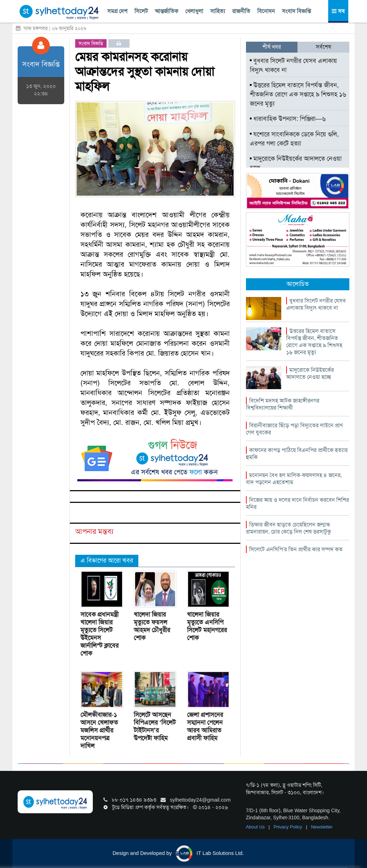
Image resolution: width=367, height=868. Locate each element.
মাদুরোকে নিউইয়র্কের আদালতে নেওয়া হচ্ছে (296, 163)
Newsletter (322, 827)
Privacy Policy (288, 827)
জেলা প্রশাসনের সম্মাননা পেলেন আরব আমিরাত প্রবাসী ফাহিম (205, 726)
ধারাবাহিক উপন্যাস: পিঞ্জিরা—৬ (288, 119)
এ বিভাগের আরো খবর (107, 560)
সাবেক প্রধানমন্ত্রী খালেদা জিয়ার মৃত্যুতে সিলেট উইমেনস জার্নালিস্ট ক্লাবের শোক (100, 634)
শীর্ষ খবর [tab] (272, 47)
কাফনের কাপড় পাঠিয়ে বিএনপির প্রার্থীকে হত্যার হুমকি (297, 454)
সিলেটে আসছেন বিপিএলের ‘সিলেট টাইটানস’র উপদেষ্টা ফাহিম (155, 726)
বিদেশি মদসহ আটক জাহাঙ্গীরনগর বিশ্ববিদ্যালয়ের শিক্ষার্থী (283, 404)
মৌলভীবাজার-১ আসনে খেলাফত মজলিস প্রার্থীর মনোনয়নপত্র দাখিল (99, 730)
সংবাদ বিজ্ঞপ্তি (296, 11)
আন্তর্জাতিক (167, 11)
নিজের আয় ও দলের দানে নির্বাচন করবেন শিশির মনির (297, 503)
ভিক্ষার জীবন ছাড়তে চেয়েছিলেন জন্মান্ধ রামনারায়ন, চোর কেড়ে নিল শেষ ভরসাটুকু (288, 528)
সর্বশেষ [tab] (323, 47)
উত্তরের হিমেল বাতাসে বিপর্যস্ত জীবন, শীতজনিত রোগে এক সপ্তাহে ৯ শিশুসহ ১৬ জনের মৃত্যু (298, 94)
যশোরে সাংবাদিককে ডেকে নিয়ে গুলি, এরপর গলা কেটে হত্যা (294, 139)
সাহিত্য (218, 11)
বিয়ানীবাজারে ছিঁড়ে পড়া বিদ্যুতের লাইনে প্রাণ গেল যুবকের (294, 429)
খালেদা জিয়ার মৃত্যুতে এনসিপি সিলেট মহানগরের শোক (207, 626)
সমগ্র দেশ (117, 11)
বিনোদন (266, 11)
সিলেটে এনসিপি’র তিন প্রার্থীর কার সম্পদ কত (296, 549)
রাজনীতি (241, 11)
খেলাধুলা (194, 11)
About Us (256, 827)
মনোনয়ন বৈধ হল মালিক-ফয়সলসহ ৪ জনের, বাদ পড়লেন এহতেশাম (294, 479)
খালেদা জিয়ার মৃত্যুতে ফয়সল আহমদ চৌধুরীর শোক (152, 626)
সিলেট (141, 11)
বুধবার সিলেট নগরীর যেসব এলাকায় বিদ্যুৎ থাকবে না (293, 65)
